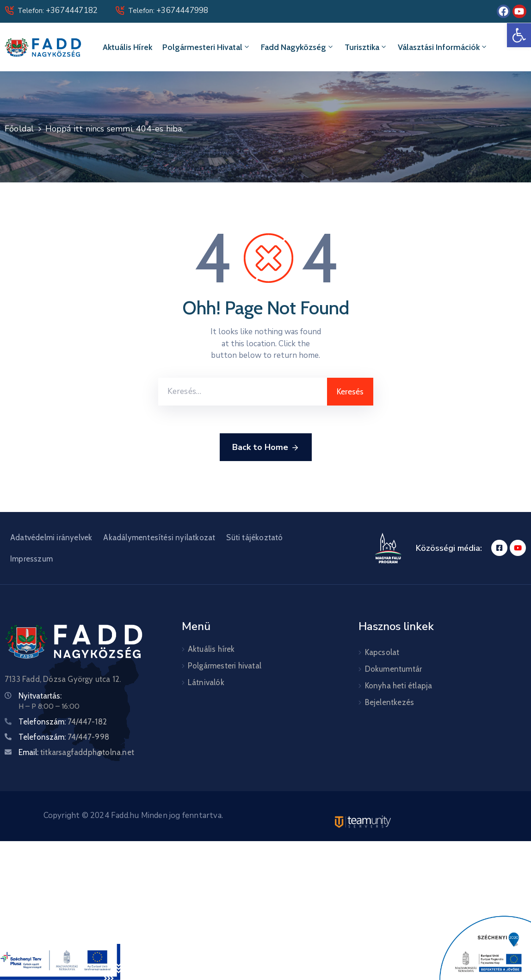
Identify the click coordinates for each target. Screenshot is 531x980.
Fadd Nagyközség (298, 47)
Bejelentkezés (390, 702)
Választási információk (443, 47)
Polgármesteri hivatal (207, 47)
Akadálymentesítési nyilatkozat (159, 537)
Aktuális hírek (127, 47)
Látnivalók (206, 682)
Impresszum (31, 559)
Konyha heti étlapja (399, 686)
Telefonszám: (63, 722)
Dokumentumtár (394, 669)
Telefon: (58, 11)
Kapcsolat (382, 652)
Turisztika (366, 47)
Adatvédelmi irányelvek (51, 537)
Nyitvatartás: (40, 696)
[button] (519, 35)
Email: (76, 752)
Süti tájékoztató (254, 537)
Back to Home (266, 448)
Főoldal (19, 129)
